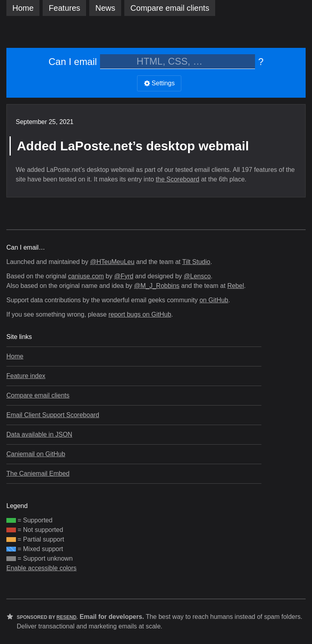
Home (23, 8)
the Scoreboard (178, 179)
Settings (159, 83)
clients (170, 8)
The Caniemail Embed (38, 474)
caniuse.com (86, 276)
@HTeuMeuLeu (112, 262)
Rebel (235, 286)
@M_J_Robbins (157, 286)
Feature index (26, 376)
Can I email (73, 62)
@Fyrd (124, 276)
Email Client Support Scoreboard (53, 415)
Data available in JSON (39, 434)
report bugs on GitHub (140, 314)
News (105, 8)
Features (64, 8)
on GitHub (214, 300)
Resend (67, 617)
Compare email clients (38, 395)
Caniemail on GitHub (36, 454)
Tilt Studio (196, 262)
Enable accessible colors (41, 568)
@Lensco (197, 276)
